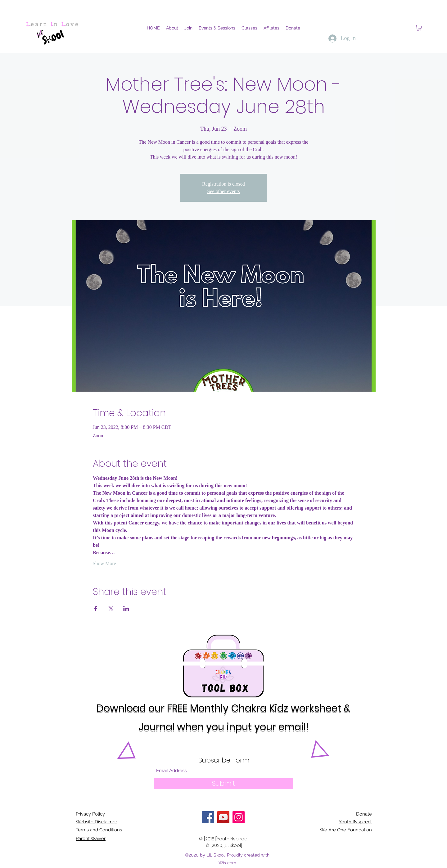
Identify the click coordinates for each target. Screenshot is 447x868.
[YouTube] (223, 817)
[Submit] (223, 784)
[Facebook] (208, 817)
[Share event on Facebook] (96, 609)
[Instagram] (239, 817)
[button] (419, 28)
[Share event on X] (111, 609)
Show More (104, 563)
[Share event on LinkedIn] (126, 609)
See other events (224, 191)
